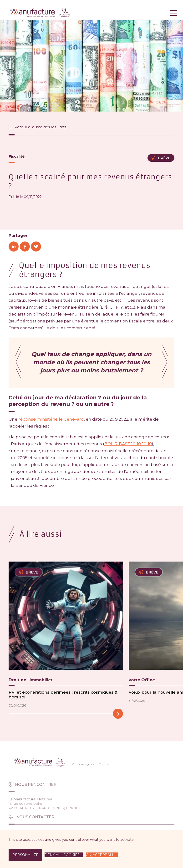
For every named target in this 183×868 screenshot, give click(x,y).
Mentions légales (83, 764)
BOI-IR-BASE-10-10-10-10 (128, 444)
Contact (104, 764)
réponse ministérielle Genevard (51, 419)
